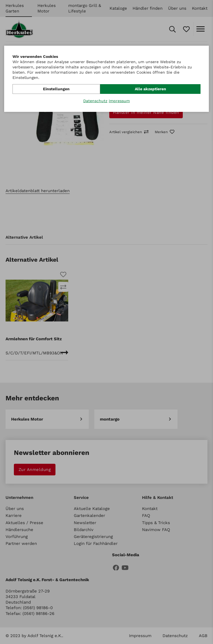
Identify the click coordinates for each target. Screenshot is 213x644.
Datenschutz (95, 101)
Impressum (119, 101)
